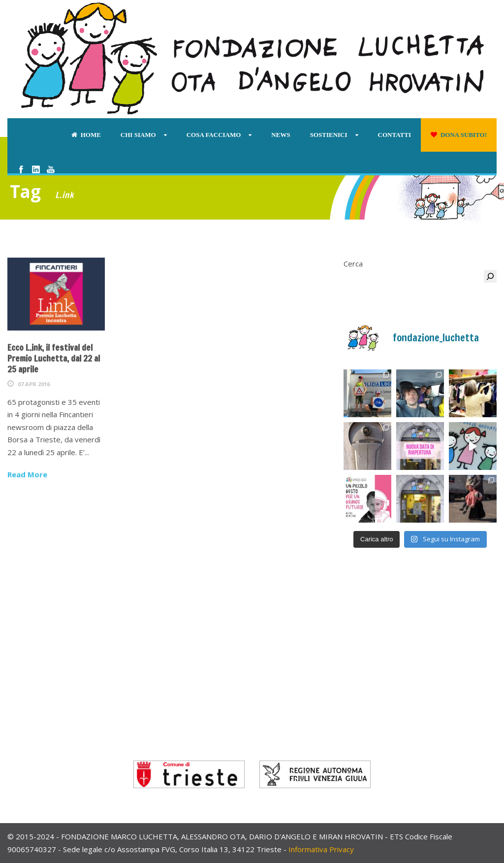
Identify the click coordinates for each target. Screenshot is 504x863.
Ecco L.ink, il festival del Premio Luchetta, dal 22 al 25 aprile (54, 358)
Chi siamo (138, 135)
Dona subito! (459, 135)
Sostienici (329, 135)
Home (86, 135)
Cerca (353, 264)
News (281, 135)
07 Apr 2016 (34, 384)
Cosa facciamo (214, 135)
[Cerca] (490, 276)
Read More (27, 474)
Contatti (394, 135)
